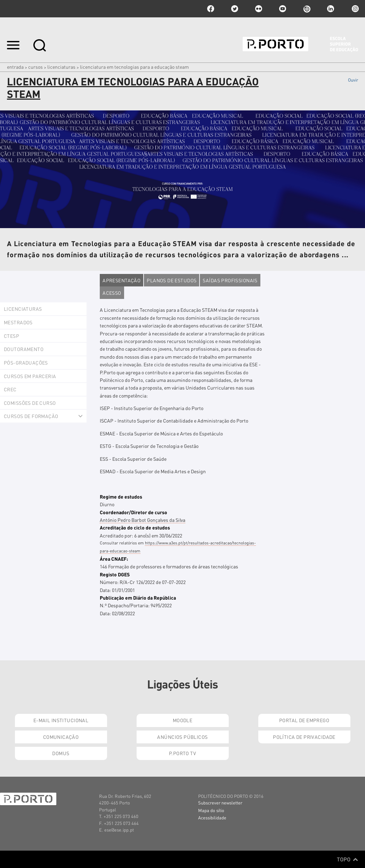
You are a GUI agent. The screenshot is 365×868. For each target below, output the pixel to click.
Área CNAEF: (114, 559)
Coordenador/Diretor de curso (133, 512)
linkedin (331, 9)
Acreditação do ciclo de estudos (135, 527)
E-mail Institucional (61, 720)
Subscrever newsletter (220, 803)
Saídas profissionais (230, 280)
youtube (283, 9)
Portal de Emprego (304, 720)
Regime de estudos (121, 496)
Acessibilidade (212, 817)
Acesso (112, 293)
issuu (307, 9)
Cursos (35, 67)
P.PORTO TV (182, 753)
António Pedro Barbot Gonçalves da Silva (143, 520)
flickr (259, 9)
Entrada (15, 67)
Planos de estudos (172, 280)
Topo (347, 859)
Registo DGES (115, 574)
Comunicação (61, 737)
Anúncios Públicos (182, 737)
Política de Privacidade (304, 737)
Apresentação (121, 280)
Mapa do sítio (211, 810)
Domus (61, 753)
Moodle (183, 720)
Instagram (355, 9)
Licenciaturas (61, 67)
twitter (235, 9)
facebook (211, 9)
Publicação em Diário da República (138, 598)
